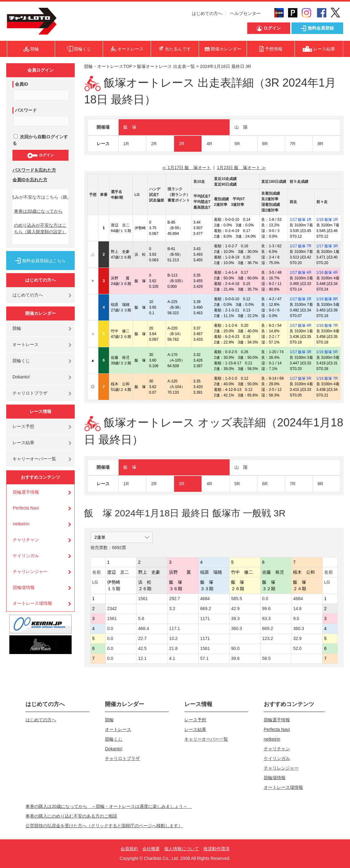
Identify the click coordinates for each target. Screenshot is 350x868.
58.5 (266, 658)
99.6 (266, 609)
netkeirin (21, 524)
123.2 (268, 638)
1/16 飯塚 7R (327, 325)
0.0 (265, 599)
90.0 (235, 648)
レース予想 (23, 426)
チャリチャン (26, 540)
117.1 (175, 628)
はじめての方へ (207, 13)
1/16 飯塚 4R (327, 273)
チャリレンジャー (30, 572)
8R (320, 144)
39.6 (235, 658)
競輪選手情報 (26, 492)
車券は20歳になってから (38, 211)
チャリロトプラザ (30, 393)
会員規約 (129, 849)
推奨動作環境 (216, 849)
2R (154, 144)
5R (237, 144)
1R (126, 144)
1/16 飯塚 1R (327, 220)
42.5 (142, 648)
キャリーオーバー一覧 (34, 459)
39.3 (235, 619)
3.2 (172, 609)
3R (182, 144)
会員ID (21, 84)
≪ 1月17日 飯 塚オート (186, 168)
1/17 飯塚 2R (300, 299)
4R (209, 144)
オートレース (26, 344)
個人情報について (182, 849)
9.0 (296, 619)
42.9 (235, 609)
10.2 (173, 638)
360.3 (236, 628)
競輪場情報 (24, 587)
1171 (205, 619)
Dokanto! (21, 377)
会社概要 (151, 849)
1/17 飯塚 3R (327, 246)
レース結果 (23, 443)
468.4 (144, 628)
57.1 (204, 658)
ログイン (40, 155)
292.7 (175, 599)
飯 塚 (130, 127)
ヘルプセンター (245, 13)
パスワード (26, 110)
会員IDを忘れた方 (30, 180)
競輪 (17, 328)
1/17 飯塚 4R (300, 273)
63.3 (266, 619)
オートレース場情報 (32, 603)
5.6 (141, 619)
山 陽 (241, 127)
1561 (143, 599)
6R (265, 144)
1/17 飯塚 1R (300, 220)
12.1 (142, 658)
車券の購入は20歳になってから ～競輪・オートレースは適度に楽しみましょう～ (109, 806)
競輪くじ (21, 361)
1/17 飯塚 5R (300, 378)
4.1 (172, 658)
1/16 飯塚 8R (327, 299)
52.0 (297, 648)
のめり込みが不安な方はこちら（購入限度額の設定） (40, 228)
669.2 (206, 609)
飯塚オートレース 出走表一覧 (166, 66)
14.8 (297, 609)
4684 (205, 599)
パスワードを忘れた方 (34, 170)
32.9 (297, 638)
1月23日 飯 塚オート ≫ (241, 168)
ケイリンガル (26, 556)
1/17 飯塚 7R (300, 246)
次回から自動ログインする (40, 140)
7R (293, 144)
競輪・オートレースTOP (108, 66)
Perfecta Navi (26, 508)
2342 (112, 609)
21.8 (173, 648)
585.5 (236, 599)
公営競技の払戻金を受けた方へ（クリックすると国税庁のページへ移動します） (104, 826)
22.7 (142, 638)
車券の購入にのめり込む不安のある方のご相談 (71, 816)
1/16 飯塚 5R (327, 352)
